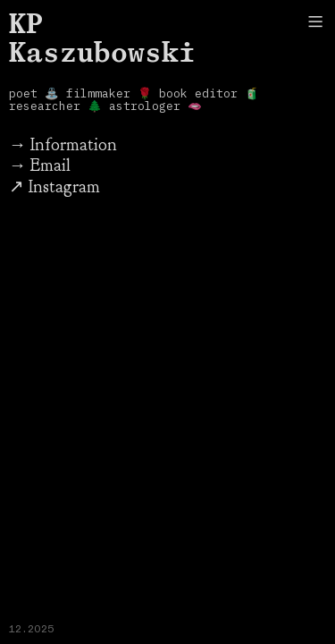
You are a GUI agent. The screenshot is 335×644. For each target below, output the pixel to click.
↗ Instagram (54, 186)
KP (26, 23)
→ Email (40, 165)
